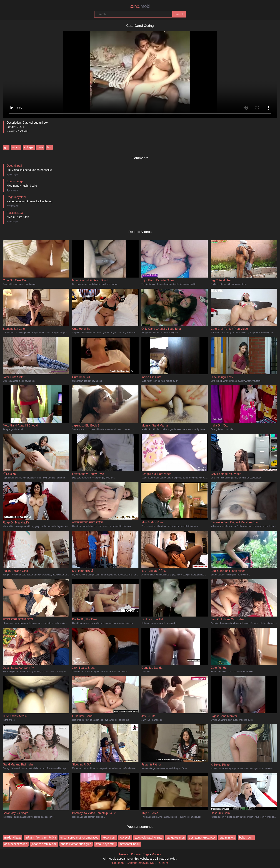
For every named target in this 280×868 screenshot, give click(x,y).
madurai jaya (12, 838)
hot (49, 147)
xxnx (140, 6)
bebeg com (246, 838)
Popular (136, 854)
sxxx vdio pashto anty (148, 838)
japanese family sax (44, 844)
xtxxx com (109, 838)
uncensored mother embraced (79, 838)
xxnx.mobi (118, 863)
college (29, 147)
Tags (146, 854)
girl (6, 147)
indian (16, 147)
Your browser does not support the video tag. (140, 73)
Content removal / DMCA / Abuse (148, 863)
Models (156, 854)
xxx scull (125, 838)
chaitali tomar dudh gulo (76, 844)
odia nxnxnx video (16, 844)
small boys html (105, 844)
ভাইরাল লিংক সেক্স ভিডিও (41, 838)
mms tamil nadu (130, 844)
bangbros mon (176, 838)
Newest (124, 854)
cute (40, 147)
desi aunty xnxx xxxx (202, 838)
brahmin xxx (227, 838)
